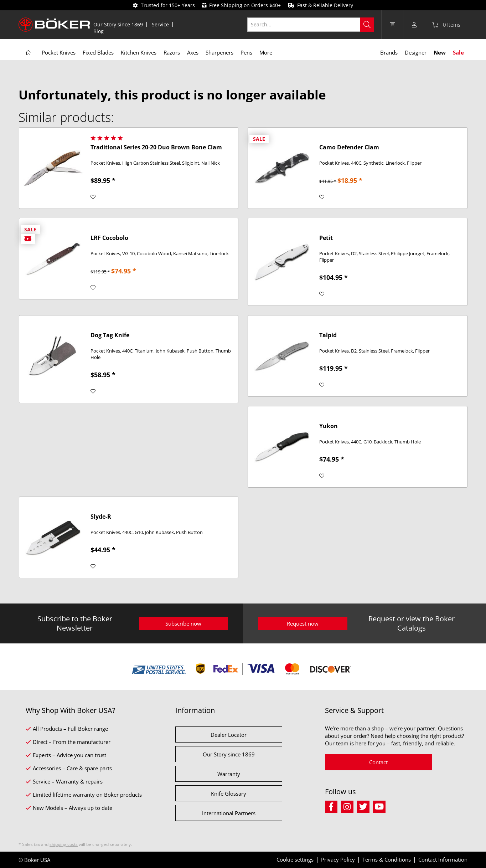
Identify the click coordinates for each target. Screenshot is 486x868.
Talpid (328, 335)
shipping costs (64, 844)
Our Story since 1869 (118, 24)
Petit (326, 238)
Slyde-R (101, 517)
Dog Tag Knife (110, 335)
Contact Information (443, 859)
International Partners (229, 813)
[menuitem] (118, 24)
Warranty (229, 774)
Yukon (329, 426)
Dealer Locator (229, 735)
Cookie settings (295, 859)
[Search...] (311, 25)
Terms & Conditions (387, 859)
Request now (303, 623)
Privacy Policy (338, 859)
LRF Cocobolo (109, 238)
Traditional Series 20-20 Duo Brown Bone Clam (156, 147)
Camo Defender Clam (349, 147)
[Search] (367, 25)
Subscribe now (183, 623)
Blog (99, 31)
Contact (378, 762)
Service (160, 24)
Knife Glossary (229, 793)
